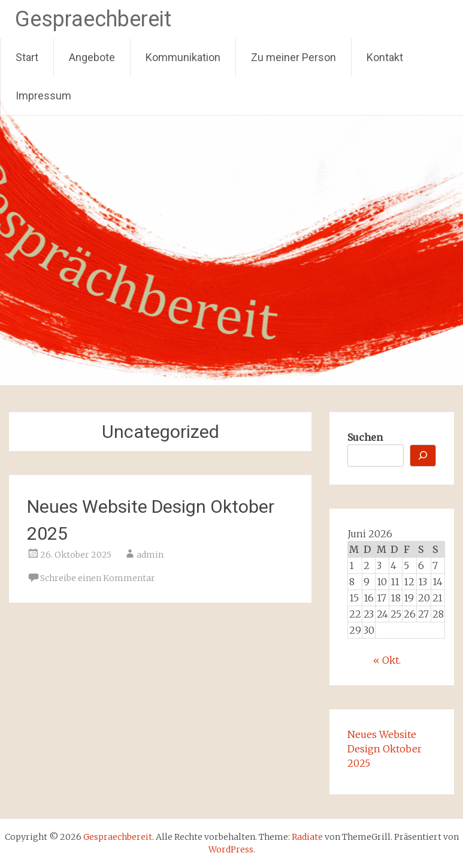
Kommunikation (183, 57)
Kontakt (385, 57)
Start (27, 57)
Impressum (43, 96)
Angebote (92, 57)
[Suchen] (423, 456)
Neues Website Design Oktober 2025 (385, 749)
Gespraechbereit (93, 19)
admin (150, 555)
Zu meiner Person (293, 57)
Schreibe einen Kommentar (98, 578)
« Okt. (387, 660)
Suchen (365, 437)
